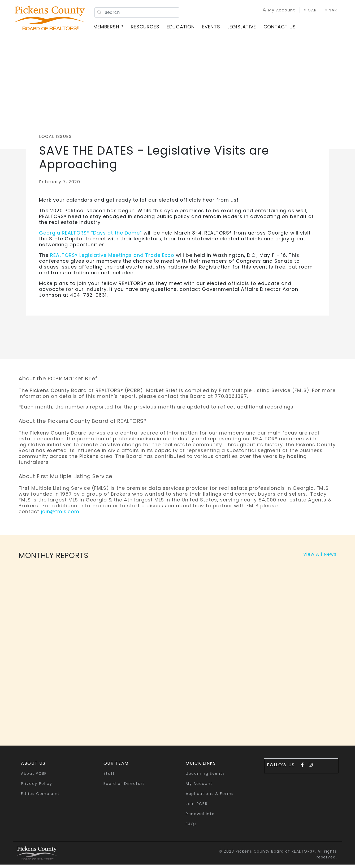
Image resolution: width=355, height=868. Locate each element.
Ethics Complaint (40, 797)
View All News (320, 558)
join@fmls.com (60, 515)
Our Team (116, 767)
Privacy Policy (37, 787)
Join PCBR (197, 807)
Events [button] (214, 29)
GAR (305, 11)
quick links (201, 767)
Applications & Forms (210, 797)
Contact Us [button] (283, 29)
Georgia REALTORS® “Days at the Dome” (91, 236)
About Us (33, 767)
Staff (109, 777)
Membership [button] (111, 29)
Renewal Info (200, 817)
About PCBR (34, 777)
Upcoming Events (205, 777)
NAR (263, 17)
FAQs (191, 827)
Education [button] (183, 29)
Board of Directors (124, 787)
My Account (274, 11)
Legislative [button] (245, 29)
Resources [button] (148, 29)
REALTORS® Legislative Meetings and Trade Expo (112, 259)
